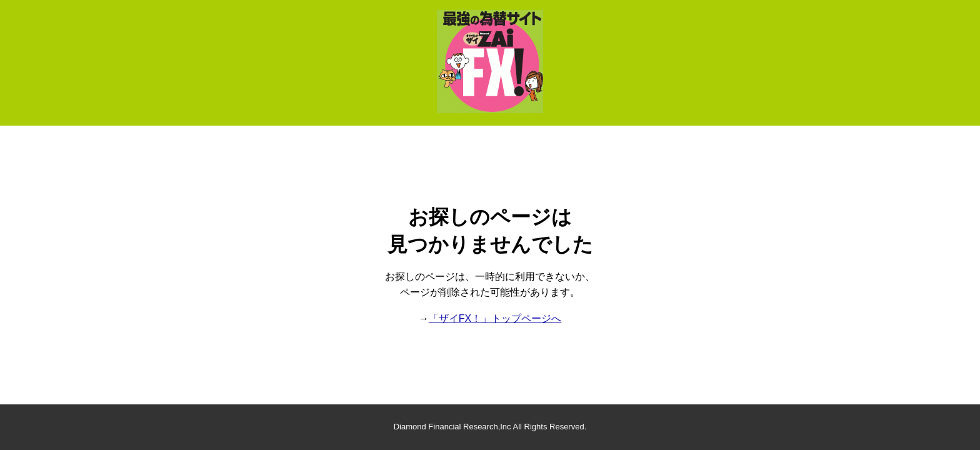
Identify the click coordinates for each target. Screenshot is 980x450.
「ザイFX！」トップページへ (495, 318)
